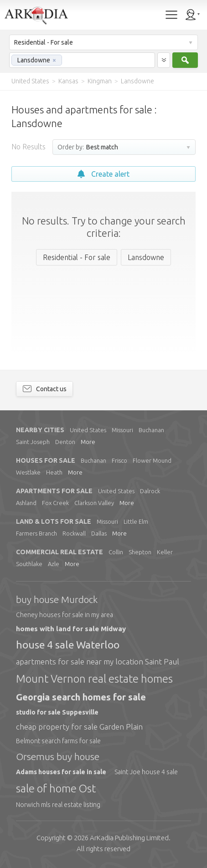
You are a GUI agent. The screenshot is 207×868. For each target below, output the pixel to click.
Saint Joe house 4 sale (146, 772)
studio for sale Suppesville (57, 712)
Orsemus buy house (58, 756)
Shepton (140, 552)
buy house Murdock (57, 599)
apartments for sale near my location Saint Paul (98, 661)
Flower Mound (152, 460)
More (88, 442)
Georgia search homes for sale (81, 697)
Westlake (28, 472)
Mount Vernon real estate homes (94, 679)
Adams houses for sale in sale (61, 772)
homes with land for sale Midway (71, 629)
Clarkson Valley (94, 503)
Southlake (29, 564)
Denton (65, 442)
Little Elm (136, 521)
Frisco (119, 460)
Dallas (99, 533)
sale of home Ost (56, 789)
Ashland (26, 503)
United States (88, 430)
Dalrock (150, 491)
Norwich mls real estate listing (58, 805)
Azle (54, 564)
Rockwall (74, 533)
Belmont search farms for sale (58, 741)
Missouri (122, 430)
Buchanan (151, 430)
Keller (165, 552)
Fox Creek (55, 503)
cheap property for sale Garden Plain (79, 727)
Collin (116, 552)
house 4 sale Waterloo (68, 645)
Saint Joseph (33, 442)
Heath (54, 472)
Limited (129, 838)
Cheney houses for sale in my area (65, 615)
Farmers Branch (36, 533)
